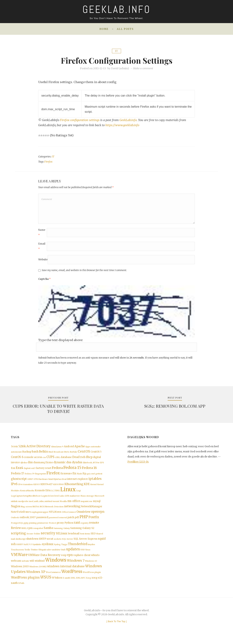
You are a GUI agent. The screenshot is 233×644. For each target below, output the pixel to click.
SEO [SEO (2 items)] (93, 538)
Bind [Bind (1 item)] (51, 454)
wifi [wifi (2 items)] (32, 566)
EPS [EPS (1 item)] (102, 465)
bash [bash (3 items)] (35, 454)
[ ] (117, 628)
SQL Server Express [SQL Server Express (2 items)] (85, 544)
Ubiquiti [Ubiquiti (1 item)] (42, 555)
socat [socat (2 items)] (50, 544)
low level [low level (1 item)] (55, 500)
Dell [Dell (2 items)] (83, 459)
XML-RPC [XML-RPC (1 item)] (81, 584)
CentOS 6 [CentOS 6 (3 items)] (17, 459)
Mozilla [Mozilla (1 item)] (63, 505)
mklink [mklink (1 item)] (14, 505)
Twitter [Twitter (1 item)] (34, 555)
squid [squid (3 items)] (102, 543)
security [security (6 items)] (48, 538)
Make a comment (143, 69)
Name (42, 234)
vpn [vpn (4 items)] (70, 560)
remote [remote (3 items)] (94, 527)
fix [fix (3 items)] (74, 476)
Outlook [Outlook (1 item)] (15, 522)
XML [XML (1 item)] (73, 584)
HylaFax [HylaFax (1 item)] (57, 482)
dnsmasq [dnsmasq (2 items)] (39, 465)
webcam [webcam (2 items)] (16, 566)
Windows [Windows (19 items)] (56, 566)
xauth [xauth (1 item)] (67, 584)
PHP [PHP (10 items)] (84, 521)
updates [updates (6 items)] (73, 554)
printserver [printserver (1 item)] (43, 527)
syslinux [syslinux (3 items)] (48, 549)
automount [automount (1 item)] (16, 454)
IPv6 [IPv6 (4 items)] (14, 487)
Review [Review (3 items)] (16, 532)
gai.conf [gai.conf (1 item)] (91, 477)
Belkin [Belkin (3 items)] (43, 454)
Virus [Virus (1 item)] (88, 555)
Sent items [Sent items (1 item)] (85, 538)
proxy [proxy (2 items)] (60, 527)
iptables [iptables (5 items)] (95, 482)
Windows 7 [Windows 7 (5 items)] (76, 566)
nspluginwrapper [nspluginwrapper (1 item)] (40, 516)
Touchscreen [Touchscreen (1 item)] (17, 555)
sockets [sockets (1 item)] (58, 544)
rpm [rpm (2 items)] (30, 532)
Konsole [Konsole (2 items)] (40, 494)
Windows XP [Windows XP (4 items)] (36, 578)
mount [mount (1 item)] (56, 505)
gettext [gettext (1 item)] (99, 477)
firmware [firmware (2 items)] (66, 476)
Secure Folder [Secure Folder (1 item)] (33, 538)
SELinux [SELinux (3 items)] (62, 538)
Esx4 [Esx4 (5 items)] (20, 470)
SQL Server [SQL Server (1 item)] (67, 544)
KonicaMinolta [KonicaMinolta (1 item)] (27, 494)
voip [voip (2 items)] (64, 560)
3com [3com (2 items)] (14, 448)
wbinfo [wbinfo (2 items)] (95, 560)
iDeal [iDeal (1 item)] (64, 482)
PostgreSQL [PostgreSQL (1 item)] (17, 527)
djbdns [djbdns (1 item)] (24, 465)
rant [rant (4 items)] (77, 527)
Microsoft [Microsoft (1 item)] (99, 500)
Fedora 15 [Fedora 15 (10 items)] (72, 470)
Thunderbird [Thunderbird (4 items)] (78, 549)
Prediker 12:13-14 (138, 463)
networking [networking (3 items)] (72, 510)
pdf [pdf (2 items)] (77, 522)
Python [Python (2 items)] (69, 527)
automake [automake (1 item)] (96, 448)
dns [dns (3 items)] (30, 465)
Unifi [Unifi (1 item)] (63, 555)
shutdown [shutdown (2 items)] (32, 544)
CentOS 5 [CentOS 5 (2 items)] (96, 454)
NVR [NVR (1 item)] (59, 516)
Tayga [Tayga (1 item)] (64, 549)
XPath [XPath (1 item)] (21, 590)
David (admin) (120, 69)
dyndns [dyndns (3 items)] (77, 465)
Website (43, 261)
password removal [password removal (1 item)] (58, 522)
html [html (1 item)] (51, 482)
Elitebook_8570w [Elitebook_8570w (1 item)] (91, 465)
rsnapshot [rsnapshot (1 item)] (38, 533)
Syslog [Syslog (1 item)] (57, 549)
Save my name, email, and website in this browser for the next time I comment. (84, 272)
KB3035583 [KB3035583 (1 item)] (59, 488)
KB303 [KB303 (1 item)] (37, 488)
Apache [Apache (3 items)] (80, 448)
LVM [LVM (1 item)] (67, 500)
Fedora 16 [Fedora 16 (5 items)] (89, 470)
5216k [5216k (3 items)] (22, 448)
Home (104, 29)
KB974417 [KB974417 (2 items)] (47, 488)
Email (42, 248)
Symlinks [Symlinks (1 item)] (37, 549)
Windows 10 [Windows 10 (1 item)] (91, 567)
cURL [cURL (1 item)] (58, 460)
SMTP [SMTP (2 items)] (42, 544)
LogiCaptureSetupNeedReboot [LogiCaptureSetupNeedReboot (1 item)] (26, 500)
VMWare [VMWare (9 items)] (19, 560)
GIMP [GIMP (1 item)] (30, 482)
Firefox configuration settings (80, 120)
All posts (125, 29)
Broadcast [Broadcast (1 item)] (59, 454)
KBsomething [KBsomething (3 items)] (74, 487)
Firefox (48, 162)
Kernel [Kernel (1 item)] (93, 488)
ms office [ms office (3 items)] (74, 505)
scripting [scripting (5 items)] (18, 538)
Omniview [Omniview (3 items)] (83, 516)
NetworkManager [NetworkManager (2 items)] (92, 510)
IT (116, 51)
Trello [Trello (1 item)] (27, 555)
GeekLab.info (128, 120)
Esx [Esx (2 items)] (13, 471)
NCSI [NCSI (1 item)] (42, 510)
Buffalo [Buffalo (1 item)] (73, 454)
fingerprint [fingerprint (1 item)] (40, 477)
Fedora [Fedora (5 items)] (57, 470)
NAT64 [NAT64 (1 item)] (36, 510)
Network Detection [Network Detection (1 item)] (54, 510)
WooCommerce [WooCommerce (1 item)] (53, 578)
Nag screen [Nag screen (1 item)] (26, 510)
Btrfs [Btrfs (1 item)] (67, 454)
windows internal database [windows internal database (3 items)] (66, 572)
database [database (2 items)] (66, 459)
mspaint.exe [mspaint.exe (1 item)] (86, 505)
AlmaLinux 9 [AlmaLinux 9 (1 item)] (57, 448)
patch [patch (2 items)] (71, 522)
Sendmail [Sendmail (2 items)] (74, 538)
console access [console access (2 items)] (33, 459)
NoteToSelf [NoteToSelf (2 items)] (18, 516)
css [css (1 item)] (44, 460)
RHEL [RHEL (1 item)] (24, 533)
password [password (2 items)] (42, 522)
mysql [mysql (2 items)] (97, 505)
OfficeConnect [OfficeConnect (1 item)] (69, 516)
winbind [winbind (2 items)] (40, 566)
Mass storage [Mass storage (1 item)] (87, 500)
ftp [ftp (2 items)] (84, 476)
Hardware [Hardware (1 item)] (43, 482)
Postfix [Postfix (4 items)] (94, 521)
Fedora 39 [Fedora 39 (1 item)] (29, 477)
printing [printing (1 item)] (33, 527)
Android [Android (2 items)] (69, 448)
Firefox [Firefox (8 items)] (53, 476)
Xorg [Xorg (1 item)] (88, 584)
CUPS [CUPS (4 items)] (50, 459)
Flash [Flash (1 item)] (79, 477)
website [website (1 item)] (25, 567)
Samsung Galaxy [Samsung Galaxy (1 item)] (62, 533)
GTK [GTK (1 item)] (36, 482)
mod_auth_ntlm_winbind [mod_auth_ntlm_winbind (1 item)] (41, 505)
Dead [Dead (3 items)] (76, 459)
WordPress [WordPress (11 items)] (72, 578)
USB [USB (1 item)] (83, 555)
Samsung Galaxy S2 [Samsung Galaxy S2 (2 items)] (82, 532)
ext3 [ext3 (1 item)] (33, 471)
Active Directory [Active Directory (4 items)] (38, 448)
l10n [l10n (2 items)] (48, 494)
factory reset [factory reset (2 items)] (44, 471)
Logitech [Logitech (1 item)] (46, 500)
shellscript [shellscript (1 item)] (21, 544)
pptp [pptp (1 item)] (26, 527)
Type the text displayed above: (61, 341)
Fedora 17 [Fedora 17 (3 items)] (17, 476)
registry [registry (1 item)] (85, 527)
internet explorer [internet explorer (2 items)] (77, 482)
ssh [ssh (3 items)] (13, 549)
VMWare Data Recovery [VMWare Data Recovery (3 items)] (44, 560)
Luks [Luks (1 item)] (62, 500)
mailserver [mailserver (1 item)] (75, 500)
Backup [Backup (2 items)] (27, 454)
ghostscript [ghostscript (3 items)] (19, 482)
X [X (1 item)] (63, 584)
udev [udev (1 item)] (49, 555)
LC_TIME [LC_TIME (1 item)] (55, 494)
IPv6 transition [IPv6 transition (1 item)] (25, 488)
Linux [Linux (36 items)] (68, 493)
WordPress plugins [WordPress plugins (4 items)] (25, 584)
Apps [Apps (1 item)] (88, 448)
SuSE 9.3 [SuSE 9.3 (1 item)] (28, 549)
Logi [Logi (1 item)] (79, 494)
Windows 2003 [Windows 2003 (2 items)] (20, 572)
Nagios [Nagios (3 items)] (16, 510)
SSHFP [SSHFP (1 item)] (20, 549)
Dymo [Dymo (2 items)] (49, 465)
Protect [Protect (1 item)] (52, 527)
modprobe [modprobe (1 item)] (23, 505)
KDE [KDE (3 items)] (87, 487)
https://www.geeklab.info (122, 125)
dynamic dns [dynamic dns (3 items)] (62, 465)
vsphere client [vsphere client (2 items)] (82, 560)
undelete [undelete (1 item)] (56, 555)
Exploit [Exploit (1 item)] (27, 471)
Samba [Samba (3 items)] (48, 532)
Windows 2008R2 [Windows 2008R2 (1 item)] (38, 572)
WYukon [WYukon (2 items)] (57, 584)
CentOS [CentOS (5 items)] (84, 454)
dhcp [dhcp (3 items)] (89, 459)
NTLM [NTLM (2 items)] (53, 516)
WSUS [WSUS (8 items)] (46, 584)
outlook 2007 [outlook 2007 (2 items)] (28, 522)
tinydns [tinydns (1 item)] (91, 549)
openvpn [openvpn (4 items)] (98, 516)
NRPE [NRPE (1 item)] (28, 516)
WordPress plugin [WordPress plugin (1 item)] (92, 578)
